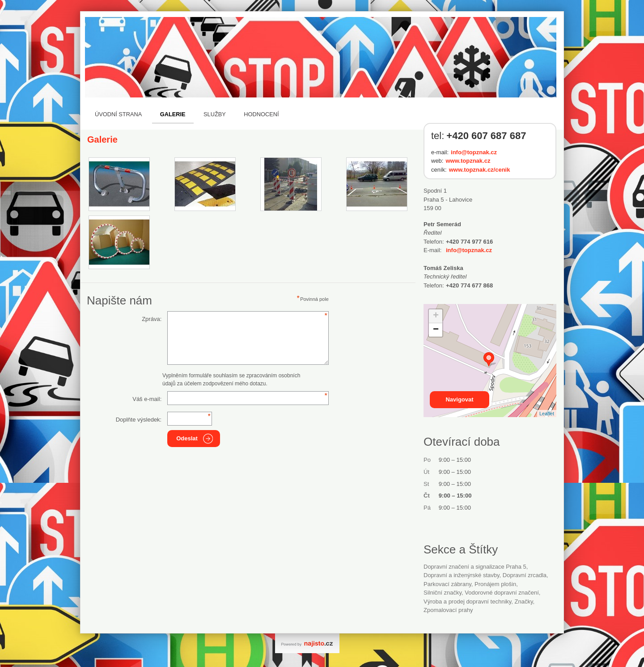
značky (524, 602)
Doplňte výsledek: (139, 420)
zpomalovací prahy (448, 610)
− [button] (436, 330)
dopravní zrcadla (525, 575)
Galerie (173, 114)
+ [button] (436, 316)
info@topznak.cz (474, 152)
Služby (215, 114)
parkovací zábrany (447, 584)
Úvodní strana (118, 114)
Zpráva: (152, 319)
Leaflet (547, 414)
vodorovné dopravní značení (502, 593)
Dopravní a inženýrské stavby (462, 575)
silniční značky (443, 593)
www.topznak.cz (468, 161)
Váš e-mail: (147, 399)
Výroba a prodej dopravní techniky (467, 602)
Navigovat (459, 399)
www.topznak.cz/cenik (480, 170)
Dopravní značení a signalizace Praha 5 (475, 567)
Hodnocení (261, 114)
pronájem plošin (495, 584)
